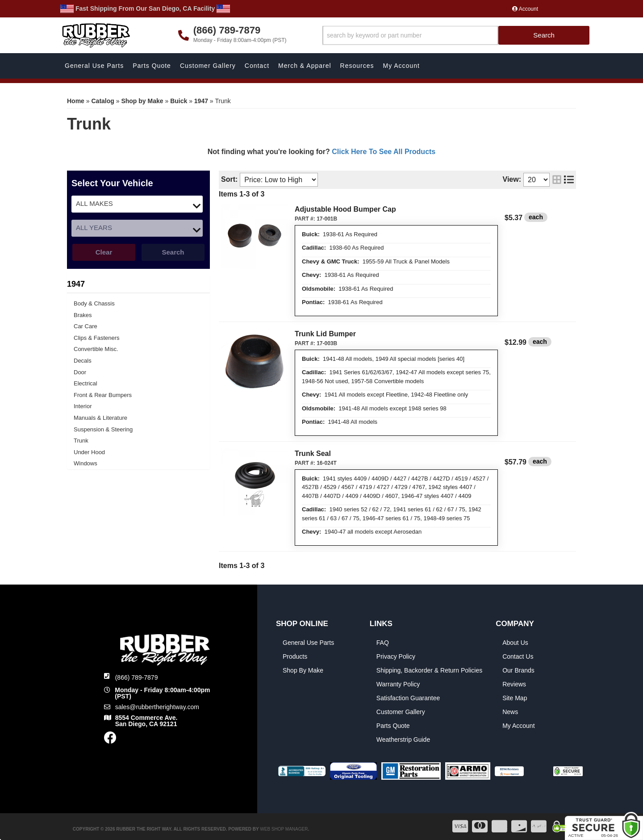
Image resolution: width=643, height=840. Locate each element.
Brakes (83, 315)
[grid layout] (557, 180)
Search (173, 252)
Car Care (86, 326)
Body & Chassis (94, 303)
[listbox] (137, 204)
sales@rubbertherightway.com (157, 707)
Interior (83, 406)
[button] (456, 36)
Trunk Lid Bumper (325, 334)
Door (80, 372)
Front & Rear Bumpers (103, 395)
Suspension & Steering (103, 429)
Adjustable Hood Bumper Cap (345, 209)
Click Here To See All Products (384, 152)
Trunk (81, 441)
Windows (86, 463)
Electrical (86, 383)
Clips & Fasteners (97, 338)
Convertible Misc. (96, 349)
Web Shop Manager (284, 829)
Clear (104, 252)
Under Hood (89, 452)
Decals (83, 361)
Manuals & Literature (100, 418)
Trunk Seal (313, 453)
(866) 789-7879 (137, 677)
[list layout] (569, 180)
